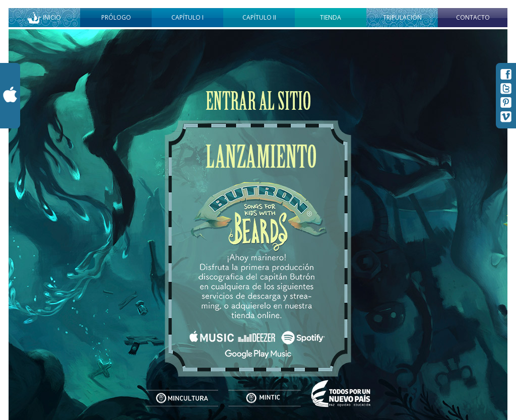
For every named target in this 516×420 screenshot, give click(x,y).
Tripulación (402, 17)
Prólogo (116, 17)
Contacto (473, 17)
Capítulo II (259, 17)
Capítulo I (187, 17)
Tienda (331, 17)
